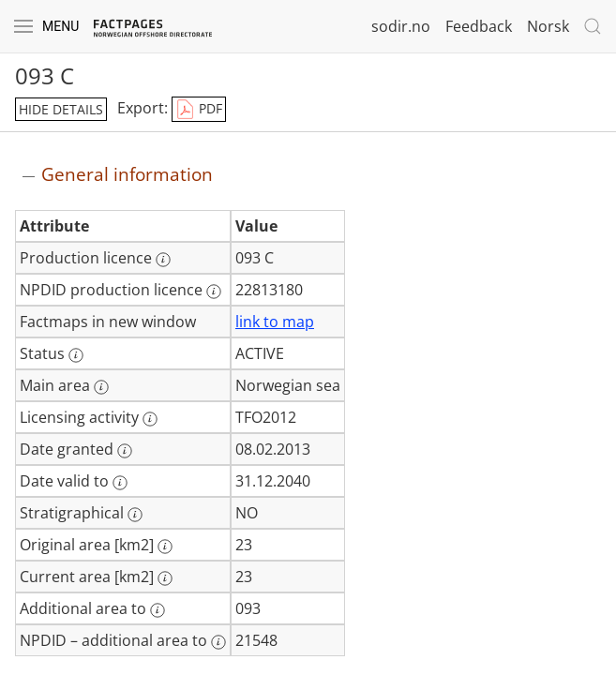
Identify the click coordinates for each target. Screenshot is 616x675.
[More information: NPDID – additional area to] (218, 642)
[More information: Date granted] (125, 451)
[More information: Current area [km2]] (165, 578)
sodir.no (401, 26)
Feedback (479, 26)
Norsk (548, 26)
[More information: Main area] (101, 387)
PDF (199, 110)
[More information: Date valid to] (120, 483)
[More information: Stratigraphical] (135, 515)
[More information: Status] (76, 355)
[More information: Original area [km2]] (165, 547)
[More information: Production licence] (163, 260)
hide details (61, 109)
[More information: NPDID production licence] (214, 292)
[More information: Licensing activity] (150, 419)
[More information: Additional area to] (158, 610)
